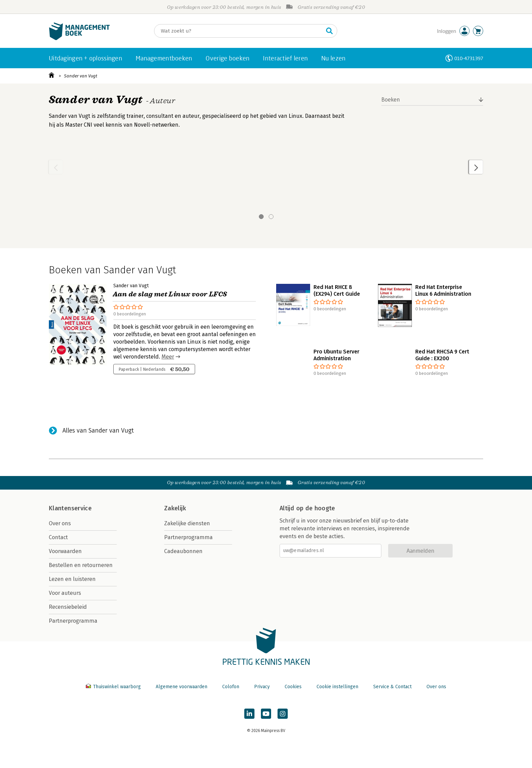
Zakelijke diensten (187, 523)
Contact (58, 537)
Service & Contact (392, 687)
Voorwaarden (65, 551)
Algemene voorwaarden (182, 687)
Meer (168, 357)
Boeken (391, 100)
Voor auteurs (65, 593)
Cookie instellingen (337, 687)
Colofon (231, 687)
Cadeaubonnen (183, 551)
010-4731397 (469, 58)
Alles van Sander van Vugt (98, 431)
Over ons (60, 523)
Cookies (293, 687)
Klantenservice (70, 508)
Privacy (262, 687)
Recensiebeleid (68, 607)
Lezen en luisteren (72, 579)
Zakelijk (175, 508)
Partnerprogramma (73, 621)
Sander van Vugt (81, 76)
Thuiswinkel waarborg (114, 687)
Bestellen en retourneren (81, 565)
